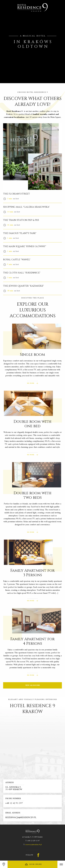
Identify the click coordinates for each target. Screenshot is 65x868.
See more (31, 383)
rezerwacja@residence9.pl (33, 845)
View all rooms (33, 685)
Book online (33, 864)
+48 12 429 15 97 (33, 841)
